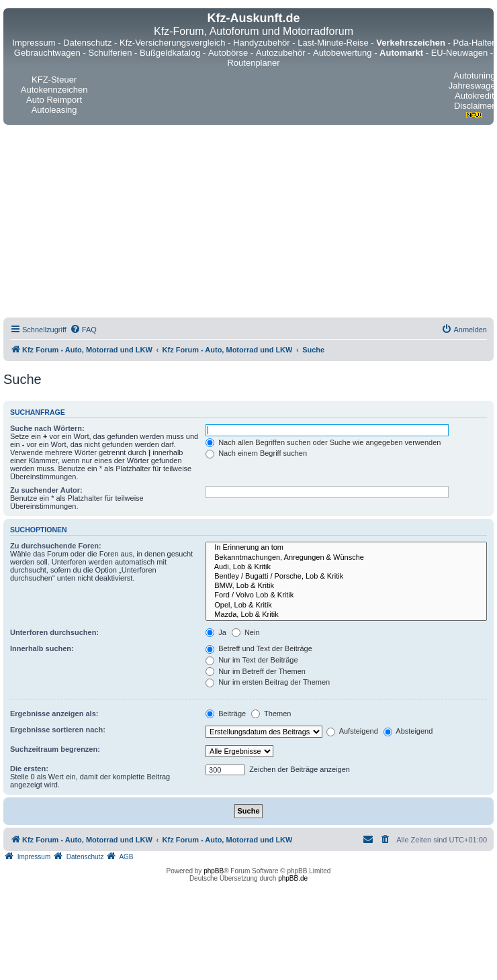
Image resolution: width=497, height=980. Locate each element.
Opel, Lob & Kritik (346, 605)
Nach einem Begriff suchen (256, 453)
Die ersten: (29, 769)
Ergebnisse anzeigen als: (54, 714)
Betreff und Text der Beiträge (259, 648)
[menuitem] (83, 330)
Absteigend (408, 731)
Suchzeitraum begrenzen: (55, 749)
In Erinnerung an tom (346, 548)
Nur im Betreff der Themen (256, 671)
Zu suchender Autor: (46, 490)
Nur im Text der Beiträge (252, 660)
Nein (246, 632)
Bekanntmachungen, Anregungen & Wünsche (346, 558)
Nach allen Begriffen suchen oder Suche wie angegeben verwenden (323, 442)
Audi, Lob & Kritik (346, 567)
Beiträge (226, 714)
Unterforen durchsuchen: (54, 632)
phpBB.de (293, 878)
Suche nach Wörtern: (47, 428)
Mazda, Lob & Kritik (346, 615)
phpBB (214, 871)
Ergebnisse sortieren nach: (58, 730)
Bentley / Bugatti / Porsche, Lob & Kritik (346, 577)
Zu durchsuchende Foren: (56, 546)
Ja (216, 632)
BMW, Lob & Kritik (346, 586)
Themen (271, 714)
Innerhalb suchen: (42, 648)
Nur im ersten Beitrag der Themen (268, 682)
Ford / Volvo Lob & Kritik (346, 595)
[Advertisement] (133, 223)
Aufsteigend (352, 731)
